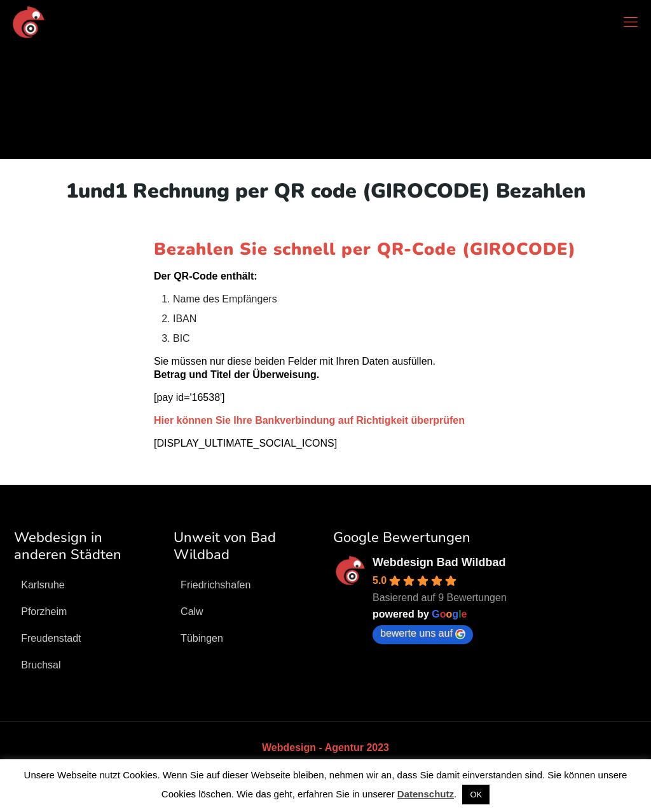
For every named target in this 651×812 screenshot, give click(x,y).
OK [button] (476, 795)
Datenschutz (426, 794)
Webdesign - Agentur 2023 (325, 748)
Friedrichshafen (216, 585)
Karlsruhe (43, 585)
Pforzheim (44, 612)
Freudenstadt (51, 638)
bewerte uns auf (423, 633)
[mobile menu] (631, 22)
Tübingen (202, 638)
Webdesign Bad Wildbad (439, 562)
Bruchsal (41, 665)
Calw (192, 612)
